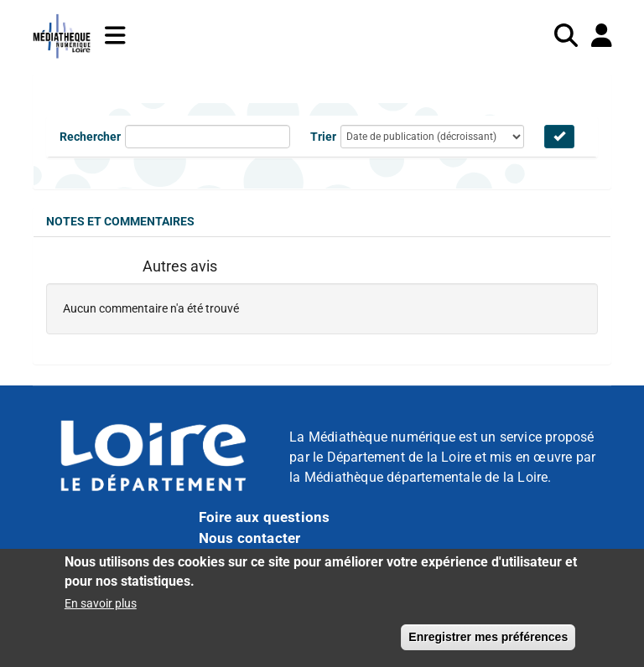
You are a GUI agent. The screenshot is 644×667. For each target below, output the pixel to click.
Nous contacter (250, 538)
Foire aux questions (265, 517)
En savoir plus (101, 608)
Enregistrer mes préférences (488, 642)
